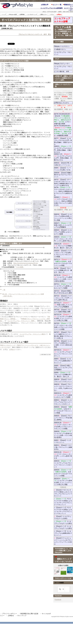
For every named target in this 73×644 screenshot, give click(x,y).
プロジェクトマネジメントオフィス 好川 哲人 (35, 34)
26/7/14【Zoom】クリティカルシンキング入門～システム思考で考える (63, 298)
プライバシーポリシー (10, 614)
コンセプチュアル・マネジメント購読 (32, 334)
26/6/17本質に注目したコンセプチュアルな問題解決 (63, 225)
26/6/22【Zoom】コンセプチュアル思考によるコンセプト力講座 (63, 232)
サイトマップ (22, 616)
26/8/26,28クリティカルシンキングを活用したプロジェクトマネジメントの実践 (63, 426)
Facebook (58, 600)
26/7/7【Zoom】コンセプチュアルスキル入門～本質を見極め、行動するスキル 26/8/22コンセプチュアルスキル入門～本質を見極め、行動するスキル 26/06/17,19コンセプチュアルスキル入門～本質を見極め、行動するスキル (63, 149)
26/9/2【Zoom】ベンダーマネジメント (63, 441)
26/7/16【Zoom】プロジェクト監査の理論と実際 (63, 311)
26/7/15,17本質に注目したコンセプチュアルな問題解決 (63, 305)
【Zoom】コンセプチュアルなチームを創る (63, 517)
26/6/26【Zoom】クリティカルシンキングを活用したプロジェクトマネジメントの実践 (63, 254)
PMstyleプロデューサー (63, 64)
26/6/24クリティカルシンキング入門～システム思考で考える (63, 239)
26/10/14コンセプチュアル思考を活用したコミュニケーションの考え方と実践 (63, 482)
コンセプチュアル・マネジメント (63, 53)
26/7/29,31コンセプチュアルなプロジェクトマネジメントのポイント (63, 353)
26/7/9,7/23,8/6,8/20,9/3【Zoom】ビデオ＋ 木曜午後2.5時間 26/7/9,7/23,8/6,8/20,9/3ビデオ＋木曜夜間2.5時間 (63, 125)
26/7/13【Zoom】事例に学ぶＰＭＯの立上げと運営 (63, 292)
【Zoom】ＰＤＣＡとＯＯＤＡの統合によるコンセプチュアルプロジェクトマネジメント (63, 493)
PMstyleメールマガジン (63, 46)
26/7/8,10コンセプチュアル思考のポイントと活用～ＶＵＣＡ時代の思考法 (63, 278)
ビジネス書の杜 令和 (63, 71)
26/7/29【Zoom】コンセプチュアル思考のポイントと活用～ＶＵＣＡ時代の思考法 (63, 344)
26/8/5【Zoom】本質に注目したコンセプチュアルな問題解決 (63, 368)
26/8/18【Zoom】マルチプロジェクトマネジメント (63, 380)
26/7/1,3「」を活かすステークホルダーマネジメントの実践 (63, 262)
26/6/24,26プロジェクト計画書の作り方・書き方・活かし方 (63, 246)
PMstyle (16, 5)
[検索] (63, 589)
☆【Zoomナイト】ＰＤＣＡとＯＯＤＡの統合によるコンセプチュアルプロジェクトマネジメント (63, 511)
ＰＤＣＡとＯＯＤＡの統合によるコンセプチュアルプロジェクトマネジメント (63, 502)
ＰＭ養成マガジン (63, 49)
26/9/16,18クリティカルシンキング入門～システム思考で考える (63, 455)
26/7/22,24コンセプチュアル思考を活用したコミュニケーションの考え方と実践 (63, 318)
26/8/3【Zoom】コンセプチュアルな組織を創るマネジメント (63, 361)
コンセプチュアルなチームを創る (63, 522)
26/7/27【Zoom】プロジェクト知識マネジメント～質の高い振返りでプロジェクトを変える (63, 335)
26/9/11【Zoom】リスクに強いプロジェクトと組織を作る (63, 447)
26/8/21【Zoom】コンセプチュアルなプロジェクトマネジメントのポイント (63, 402)
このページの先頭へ (45, 355)
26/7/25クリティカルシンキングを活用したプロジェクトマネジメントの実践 (63, 326)
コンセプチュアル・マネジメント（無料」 (22, 321)
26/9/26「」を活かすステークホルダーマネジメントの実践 (63, 473)
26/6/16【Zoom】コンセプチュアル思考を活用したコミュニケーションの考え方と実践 (63, 217)
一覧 (4, 290)
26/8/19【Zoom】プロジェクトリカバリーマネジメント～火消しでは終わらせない (63, 387)
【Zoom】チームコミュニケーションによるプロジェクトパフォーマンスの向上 (63, 541)
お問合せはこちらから (61, 103)
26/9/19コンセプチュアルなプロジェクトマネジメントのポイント (63, 464)
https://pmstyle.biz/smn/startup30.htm (26, 263)
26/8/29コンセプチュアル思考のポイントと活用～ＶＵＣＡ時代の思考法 (63, 434)
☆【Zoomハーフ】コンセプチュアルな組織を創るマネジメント (63, 533)
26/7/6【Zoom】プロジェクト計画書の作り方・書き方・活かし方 (63, 270)
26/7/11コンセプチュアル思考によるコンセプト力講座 (63, 286)
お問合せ (12, 349)
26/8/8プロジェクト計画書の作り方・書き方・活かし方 (63, 375)
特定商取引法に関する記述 (29, 614)
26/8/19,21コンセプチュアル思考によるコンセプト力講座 (63, 395)
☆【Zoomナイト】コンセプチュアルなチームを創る (63, 527)
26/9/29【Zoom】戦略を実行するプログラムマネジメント (63, 175)
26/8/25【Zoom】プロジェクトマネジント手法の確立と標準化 (63, 418)
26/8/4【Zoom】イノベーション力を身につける (62, 169)
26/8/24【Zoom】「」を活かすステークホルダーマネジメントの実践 (63, 410)
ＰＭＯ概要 (19, 267)
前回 (2, 49)
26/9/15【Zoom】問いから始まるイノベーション (63, 164)
